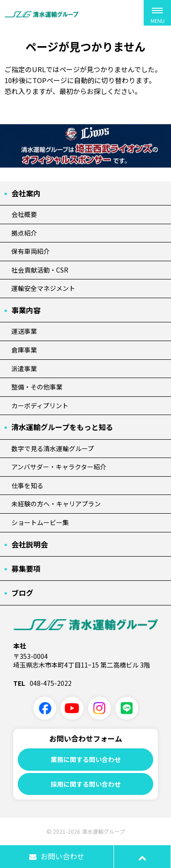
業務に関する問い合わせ (86, 759)
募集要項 (26, 568)
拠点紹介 (24, 233)
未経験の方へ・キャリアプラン (56, 504)
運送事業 (24, 331)
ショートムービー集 (40, 522)
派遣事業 (24, 368)
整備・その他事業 (37, 387)
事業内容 (26, 310)
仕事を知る (27, 485)
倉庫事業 (24, 350)
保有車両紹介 (31, 251)
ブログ (22, 593)
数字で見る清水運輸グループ (53, 448)
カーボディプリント (40, 405)
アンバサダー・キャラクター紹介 (59, 467)
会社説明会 (30, 544)
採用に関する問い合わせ (86, 784)
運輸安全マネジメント (43, 288)
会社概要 (24, 214)
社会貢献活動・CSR (40, 270)
